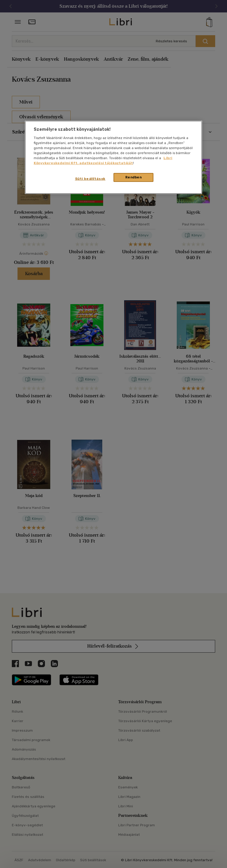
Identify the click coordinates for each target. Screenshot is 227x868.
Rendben (134, 177)
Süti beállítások (90, 179)
